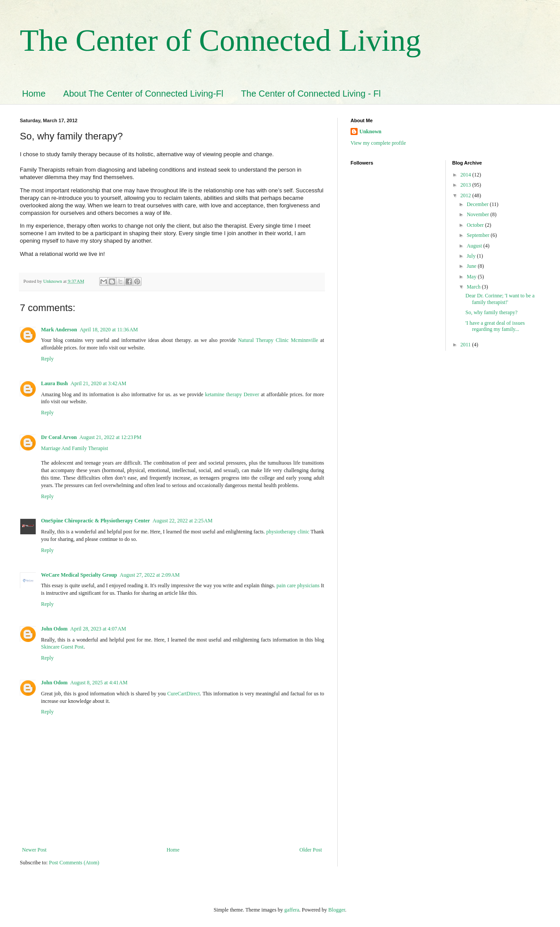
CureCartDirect (183, 694)
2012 (466, 195)
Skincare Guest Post (62, 647)
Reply (47, 359)
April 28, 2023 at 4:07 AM (98, 629)
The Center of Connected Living (220, 40)
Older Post (311, 850)
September (478, 235)
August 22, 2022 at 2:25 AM (183, 521)
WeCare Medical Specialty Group (79, 575)
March (474, 287)
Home (34, 94)
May (472, 277)
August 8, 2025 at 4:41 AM (99, 683)
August (475, 246)
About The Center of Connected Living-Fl (143, 94)
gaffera (292, 910)
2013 (466, 185)
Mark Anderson (59, 330)
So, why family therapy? (491, 312)
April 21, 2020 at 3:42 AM (99, 383)
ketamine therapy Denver (232, 394)
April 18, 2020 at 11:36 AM (109, 330)
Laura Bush (54, 383)
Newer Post (34, 850)
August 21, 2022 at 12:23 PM (110, 437)
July (472, 256)
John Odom (54, 629)
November (478, 214)
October (476, 225)
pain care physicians (298, 585)
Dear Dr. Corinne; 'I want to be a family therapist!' (500, 299)
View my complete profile (378, 143)
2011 (466, 345)
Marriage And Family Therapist (75, 448)
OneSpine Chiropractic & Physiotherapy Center (95, 521)
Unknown (370, 131)
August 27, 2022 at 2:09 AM (150, 575)
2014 (466, 175)
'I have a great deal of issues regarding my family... (495, 326)
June (472, 266)
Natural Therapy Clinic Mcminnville (278, 340)
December (478, 204)
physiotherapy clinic (288, 532)
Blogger (337, 910)
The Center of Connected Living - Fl (311, 94)
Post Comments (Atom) (74, 863)
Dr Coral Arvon (59, 437)
